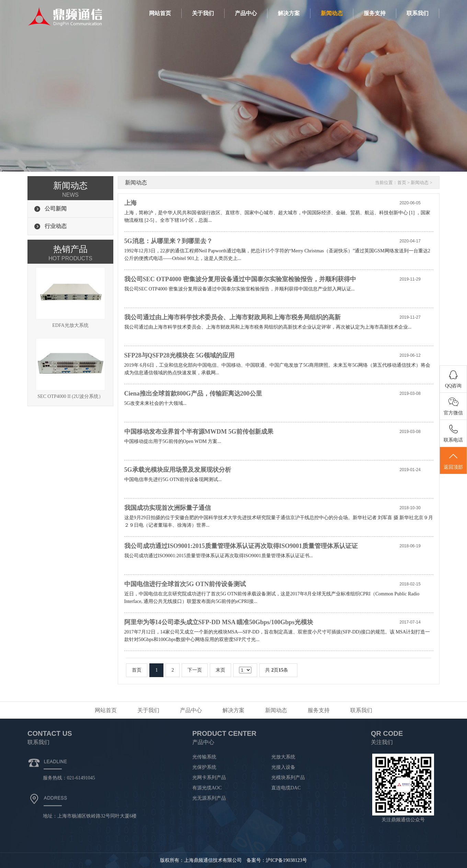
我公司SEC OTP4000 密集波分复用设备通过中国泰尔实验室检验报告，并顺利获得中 (240, 279)
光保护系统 (204, 767)
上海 (130, 203)
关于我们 (203, 13)
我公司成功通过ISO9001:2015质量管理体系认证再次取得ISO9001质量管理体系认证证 (241, 546)
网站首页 (160, 13)
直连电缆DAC (286, 788)
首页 (402, 182)
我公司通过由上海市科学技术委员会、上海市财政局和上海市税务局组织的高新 (232, 317)
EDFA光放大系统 (70, 298)
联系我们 (418, 13)
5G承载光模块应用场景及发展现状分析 (178, 470)
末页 (220, 670)
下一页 (195, 670)
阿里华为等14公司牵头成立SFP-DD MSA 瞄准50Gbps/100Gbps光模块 (219, 622)
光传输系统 (204, 757)
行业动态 (56, 226)
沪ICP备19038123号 (286, 860)
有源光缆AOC (207, 788)
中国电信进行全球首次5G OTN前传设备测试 (185, 584)
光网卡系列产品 (209, 778)
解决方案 (289, 13)
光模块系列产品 (288, 778)
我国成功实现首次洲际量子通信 (168, 508)
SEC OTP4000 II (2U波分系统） (70, 369)
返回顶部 (453, 461)
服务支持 (375, 13)
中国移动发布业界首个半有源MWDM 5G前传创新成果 (199, 432)
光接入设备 (283, 767)
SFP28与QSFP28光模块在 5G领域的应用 (180, 355)
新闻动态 (332, 13)
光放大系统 (283, 757)
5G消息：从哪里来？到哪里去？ (168, 241)
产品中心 (246, 13)
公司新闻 (56, 209)
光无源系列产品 (209, 798)
